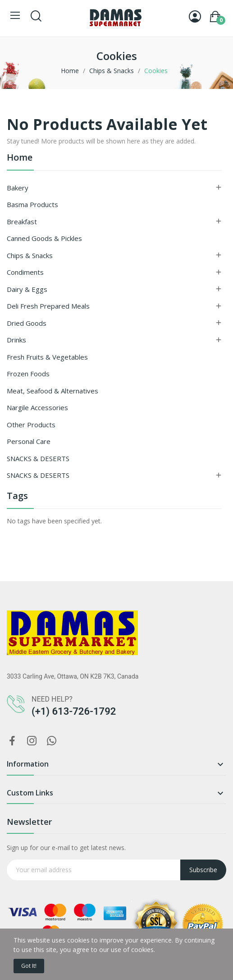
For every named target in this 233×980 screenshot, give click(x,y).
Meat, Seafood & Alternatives (53, 391)
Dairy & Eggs (27, 289)
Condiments (25, 272)
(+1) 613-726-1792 (74, 711)
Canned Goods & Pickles (44, 238)
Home (20, 158)
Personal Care (29, 441)
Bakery (18, 188)
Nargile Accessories (37, 407)
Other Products (31, 425)
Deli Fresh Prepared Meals (48, 306)
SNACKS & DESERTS (38, 458)
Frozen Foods (28, 374)
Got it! (29, 966)
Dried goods (27, 323)
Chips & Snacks (30, 255)
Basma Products (32, 204)
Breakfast (22, 222)
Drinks (16, 340)
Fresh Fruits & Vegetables (47, 357)
